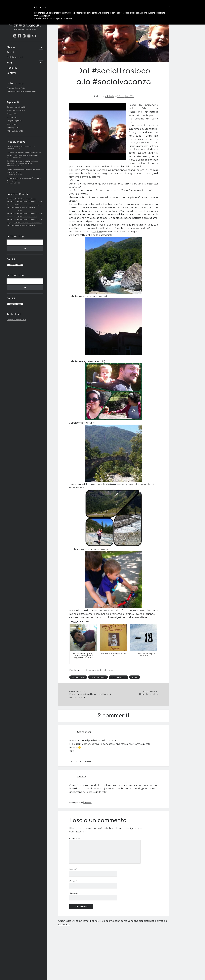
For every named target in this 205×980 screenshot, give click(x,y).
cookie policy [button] (44, 16)
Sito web (74, 893)
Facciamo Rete (78, 677)
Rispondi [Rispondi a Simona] (88, 803)
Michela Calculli (25, 25)
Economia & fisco (14, 110)
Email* (73, 881)
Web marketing (13, 131)
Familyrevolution (98, 677)
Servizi (10, 52)
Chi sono (11, 47)
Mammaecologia (118, 677)
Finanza (10, 114)
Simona (82, 777)
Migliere (97, 232)
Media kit (12, 68)
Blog (9, 63)
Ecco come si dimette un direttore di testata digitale (90, 696)
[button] (169, 7)
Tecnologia (11, 128)
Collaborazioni (15, 58)
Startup (10, 124)
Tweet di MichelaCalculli (16, 320)
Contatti (11, 73)
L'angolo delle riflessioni (100, 670)
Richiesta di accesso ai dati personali (21, 91)
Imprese (10, 117)
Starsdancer (84, 732)
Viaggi (135, 677)
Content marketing (15, 107)
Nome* (73, 869)
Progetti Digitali (13, 121)
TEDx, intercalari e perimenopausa (21, 146)
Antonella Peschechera (104, 204)
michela (110, 96)
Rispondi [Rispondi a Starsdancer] (88, 761)
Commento (76, 839)
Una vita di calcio (148, 694)
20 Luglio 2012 (125, 96)
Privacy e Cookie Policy (16, 88)
